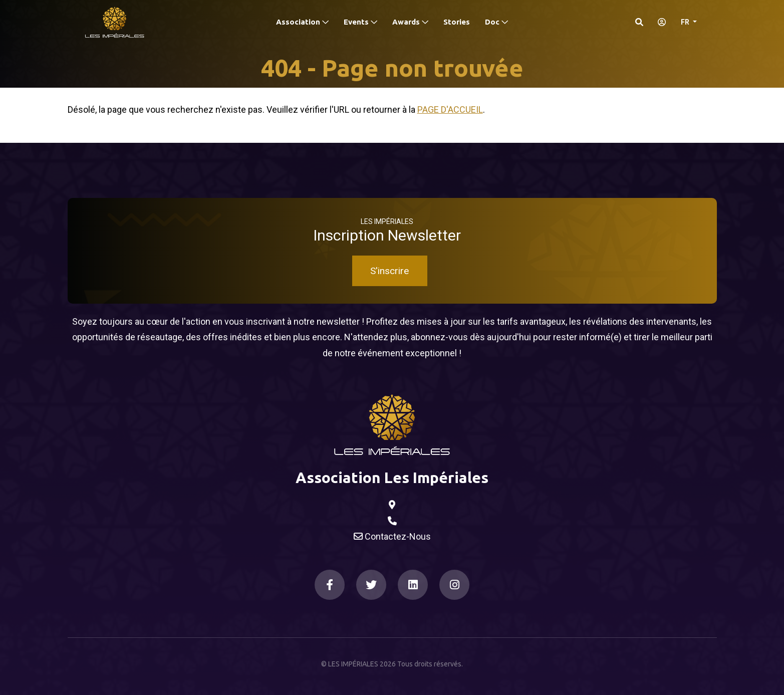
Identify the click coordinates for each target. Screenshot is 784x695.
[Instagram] (454, 585)
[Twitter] (371, 585)
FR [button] (686, 22)
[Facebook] (330, 585)
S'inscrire (389, 271)
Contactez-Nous (392, 537)
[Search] (639, 22)
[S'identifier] (659, 22)
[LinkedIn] (413, 585)
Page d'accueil (450, 109)
